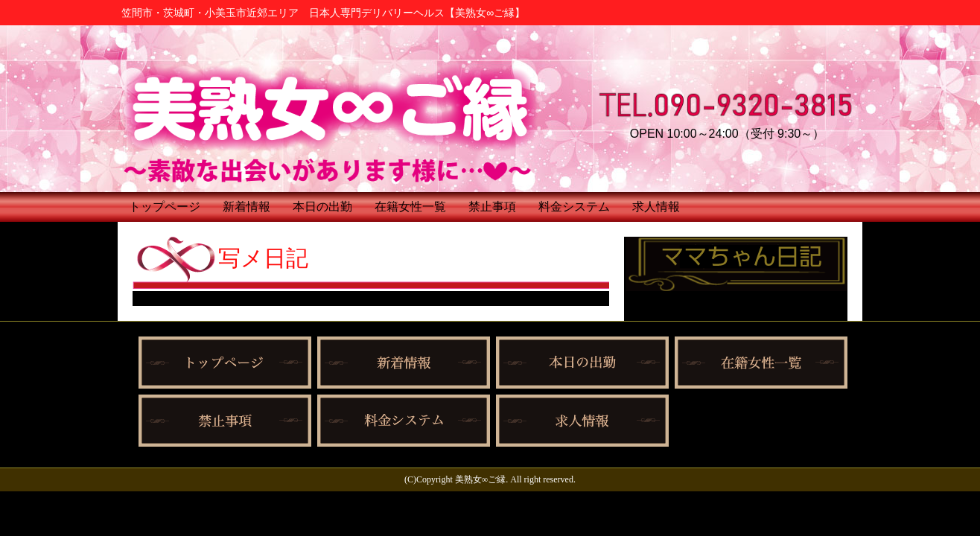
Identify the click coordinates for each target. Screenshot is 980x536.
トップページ (165, 207)
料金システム (574, 207)
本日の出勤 (322, 207)
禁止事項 (492, 207)
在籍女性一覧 (410, 207)
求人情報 (656, 207)
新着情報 (246, 207)
